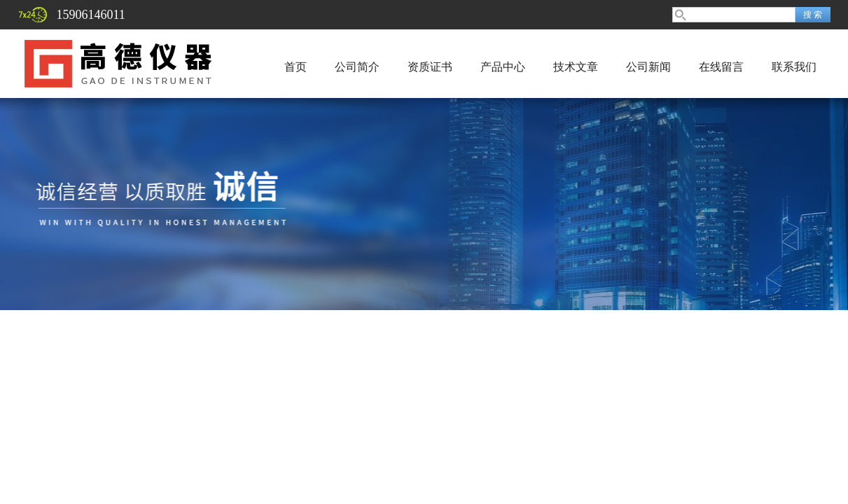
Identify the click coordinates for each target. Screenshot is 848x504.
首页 (296, 67)
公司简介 (357, 67)
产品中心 (503, 67)
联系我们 (794, 67)
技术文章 (576, 67)
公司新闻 (648, 67)
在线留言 (721, 67)
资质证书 (430, 67)
